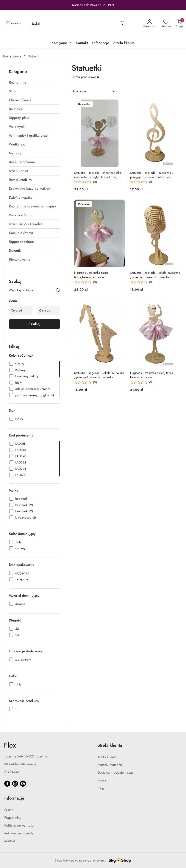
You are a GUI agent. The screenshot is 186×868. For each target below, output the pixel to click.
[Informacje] (101, 43)
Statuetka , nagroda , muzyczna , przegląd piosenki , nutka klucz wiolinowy (152, 175)
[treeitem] (34, 82)
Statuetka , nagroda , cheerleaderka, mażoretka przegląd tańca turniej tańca (98, 175)
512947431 (13, 772)
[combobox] (94, 92)
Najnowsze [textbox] (79, 91)
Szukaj (35, 324)
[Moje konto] (150, 24)
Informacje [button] (14, 798)
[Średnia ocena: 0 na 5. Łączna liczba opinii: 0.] (85, 182)
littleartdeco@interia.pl (20, 764)
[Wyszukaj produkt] (78, 24)
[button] (61, 43)
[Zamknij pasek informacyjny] (181, 5)
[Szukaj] (58, 291)
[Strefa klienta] (124, 43)
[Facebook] (7, 784)
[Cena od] (20, 310)
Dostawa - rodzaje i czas (115, 772)
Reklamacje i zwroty (19, 833)
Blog (101, 788)
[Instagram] (15, 784)
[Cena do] (49, 310)
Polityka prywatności (19, 825)
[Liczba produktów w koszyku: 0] (179, 24)
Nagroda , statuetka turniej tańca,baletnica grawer (92, 275)
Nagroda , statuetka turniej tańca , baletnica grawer (153, 375)
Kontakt (10, 841)
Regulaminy (13, 818)
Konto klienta (107, 757)
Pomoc (103, 780)
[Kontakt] (82, 43)
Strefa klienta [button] (110, 745)
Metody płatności (110, 765)
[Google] (23, 784)
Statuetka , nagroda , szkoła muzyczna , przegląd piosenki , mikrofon (155, 275)
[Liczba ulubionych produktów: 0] (166, 24)
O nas (9, 810)
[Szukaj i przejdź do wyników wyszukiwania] (123, 24)
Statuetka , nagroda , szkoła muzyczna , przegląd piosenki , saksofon (99, 375)
